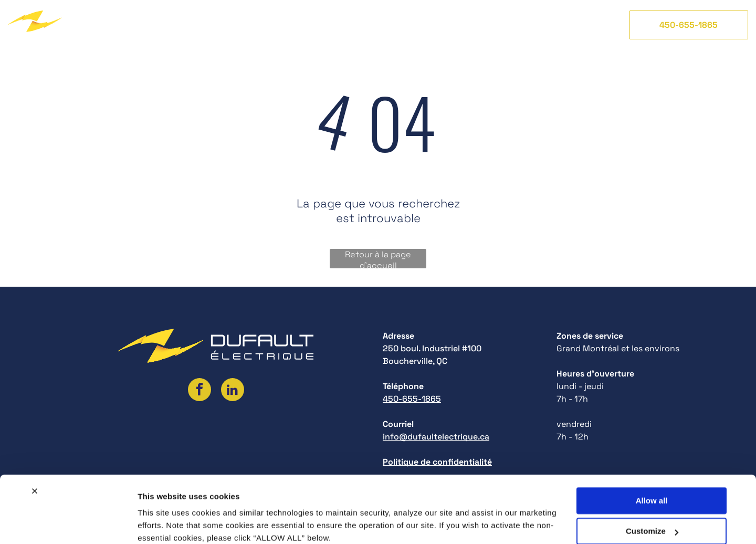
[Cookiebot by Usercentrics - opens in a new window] (68, 524)
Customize (652, 488)
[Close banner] (35, 447)
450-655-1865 (412, 399)
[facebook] (199, 391)
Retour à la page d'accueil (378, 259)
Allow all (652, 457)
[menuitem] (166, 25)
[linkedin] (233, 391)
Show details (162, 523)
